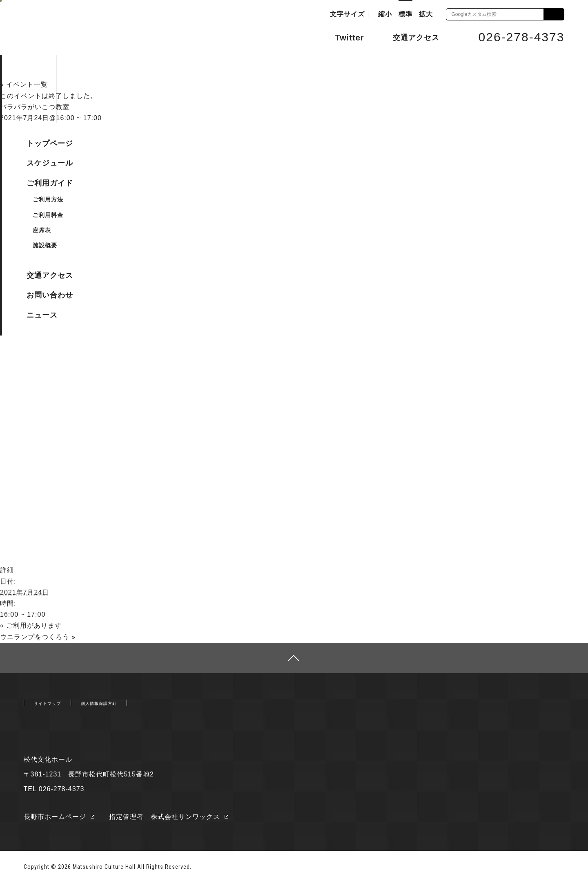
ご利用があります (31, 625)
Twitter (342, 37)
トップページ (50, 143)
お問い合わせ (50, 295)
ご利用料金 (48, 215)
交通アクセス (410, 37)
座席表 (42, 230)
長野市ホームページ (55, 821)
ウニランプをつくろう (38, 636)
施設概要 (45, 245)
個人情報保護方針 (123, 706)
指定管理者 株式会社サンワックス (171, 821)
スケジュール (50, 163)
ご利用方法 (48, 199)
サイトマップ (55, 706)
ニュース (42, 315)
